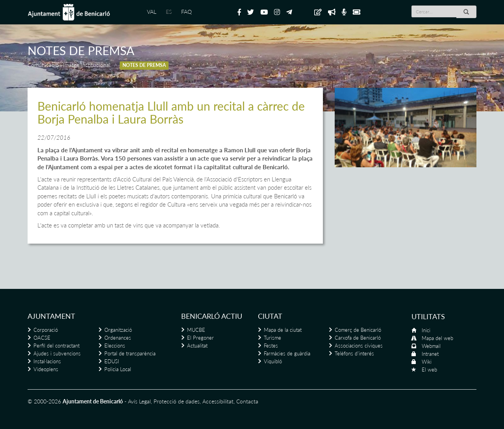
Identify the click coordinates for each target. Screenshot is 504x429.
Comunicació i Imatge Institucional (69, 65)
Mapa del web (437, 338)
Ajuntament (51, 316)
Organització (118, 330)
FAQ (186, 12)
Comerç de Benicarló (358, 330)
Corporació (46, 330)
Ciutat (270, 316)
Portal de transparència (130, 353)
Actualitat (197, 346)
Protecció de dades (177, 401)
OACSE (42, 338)
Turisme (272, 338)
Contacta (247, 401)
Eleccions (115, 346)
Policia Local (118, 369)
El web (429, 370)
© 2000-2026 (44, 401)
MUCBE (196, 330)
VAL (152, 12)
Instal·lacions (47, 361)
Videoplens (46, 369)
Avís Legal (139, 401)
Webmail (431, 346)
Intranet (430, 354)
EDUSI (112, 361)
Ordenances (118, 338)
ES (169, 12)
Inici (426, 330)
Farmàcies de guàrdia (287, 353)
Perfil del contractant (57, 346)
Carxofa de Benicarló (358, 338)
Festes (271, 346)
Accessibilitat (218, 401)
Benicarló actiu (212, 316)
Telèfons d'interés (354, 353)
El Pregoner (200, 338)
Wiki (427, 362)
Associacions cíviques (359, 346)
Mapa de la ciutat (283, 330)
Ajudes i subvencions (57, 353)
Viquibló (273, 361)
